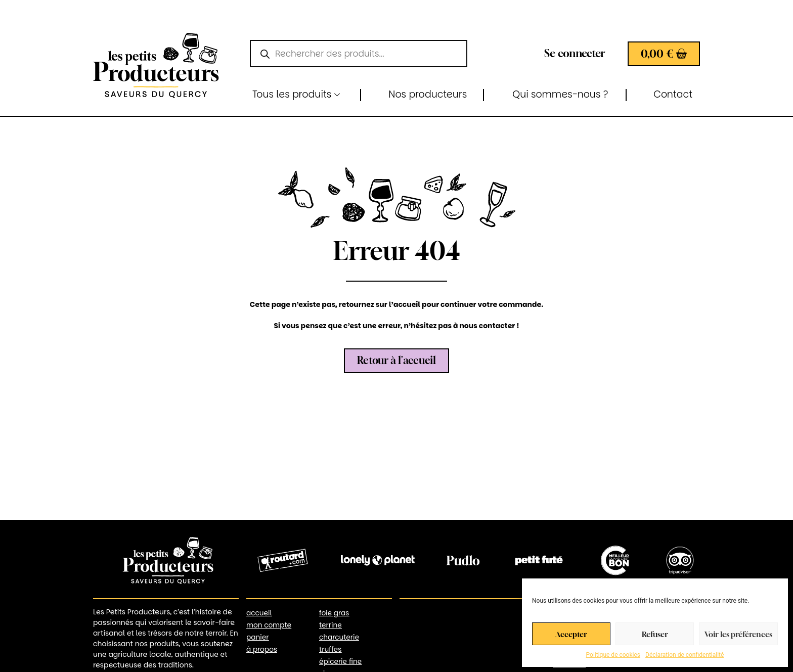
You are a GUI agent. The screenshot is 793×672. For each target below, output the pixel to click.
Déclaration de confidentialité (685, 655)
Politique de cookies (613, 655)
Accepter (571, 634)
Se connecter (575, 53)
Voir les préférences (738, 634)
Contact (673, 94)
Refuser (655, 634)
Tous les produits (296, 94)
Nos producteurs (428, 94)
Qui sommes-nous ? (560, 94)
